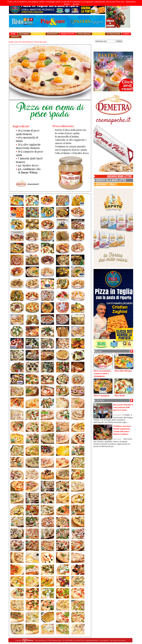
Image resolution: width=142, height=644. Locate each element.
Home (13, 34)
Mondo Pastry (68, 34)
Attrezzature (113, 34)
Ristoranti (52, 34)
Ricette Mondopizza (24, 42)
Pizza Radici (120, 396)
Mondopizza (38, 34)
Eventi (126, 34)
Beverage (99, 34)
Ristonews (24, 34)
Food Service (84, 34)
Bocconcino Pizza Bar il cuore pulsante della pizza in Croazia (123, 407)
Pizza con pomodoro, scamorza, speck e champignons (103, 373)
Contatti (15, 37)
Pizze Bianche (41, 42)
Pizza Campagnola (102, 396)
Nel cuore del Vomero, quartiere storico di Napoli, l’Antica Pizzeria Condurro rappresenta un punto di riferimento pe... (113, 443)
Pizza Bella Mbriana (123, 371)
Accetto (76, 4)
